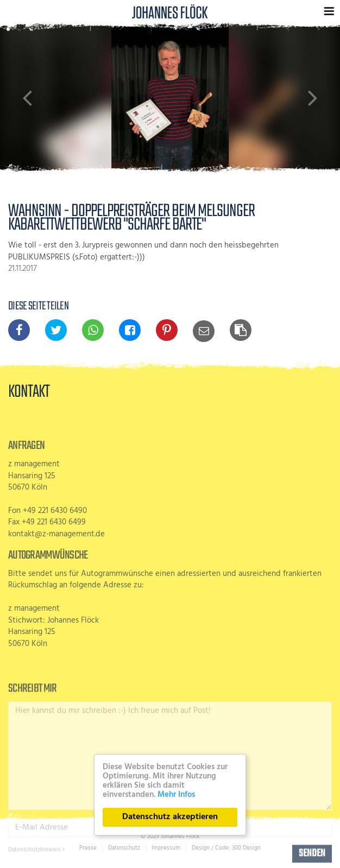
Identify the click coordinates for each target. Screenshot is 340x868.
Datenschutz (124, 848)
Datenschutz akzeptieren (170, 817)
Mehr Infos (176, 795)
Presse (88, 848)
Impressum (166, 848)
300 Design (246, 848)
